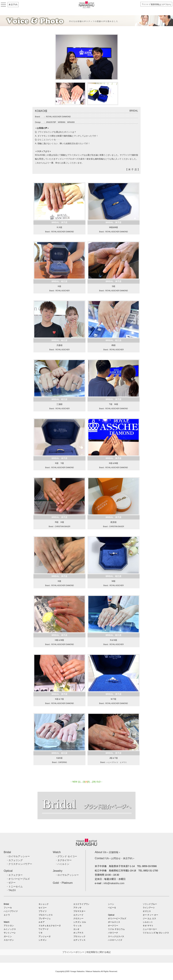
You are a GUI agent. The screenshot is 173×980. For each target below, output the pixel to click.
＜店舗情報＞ (108, 852)
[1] (79, 782)
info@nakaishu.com (114, 883)
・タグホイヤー (63, 860)
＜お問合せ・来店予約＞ (115, 858)
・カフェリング (14, 860)
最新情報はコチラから (156, 5)
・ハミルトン (62, 864)
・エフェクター (14, 875)
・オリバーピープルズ (18, 879)
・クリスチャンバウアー (19, 864)
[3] (84, 782)
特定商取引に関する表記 (99, 952)
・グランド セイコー (66, 856)
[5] (88, 782)
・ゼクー (11, 883)
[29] (94, 782)
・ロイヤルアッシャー (18, 856)
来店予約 (13, 5)
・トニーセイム (14, 886)
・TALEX (11, 890)
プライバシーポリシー (73, 952)
